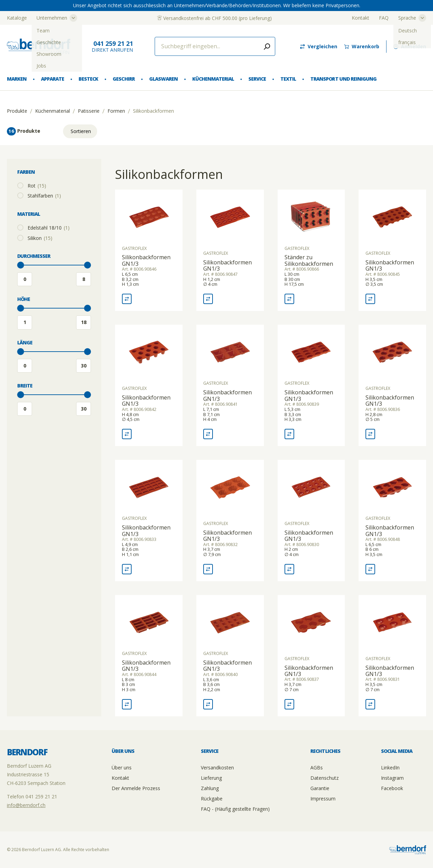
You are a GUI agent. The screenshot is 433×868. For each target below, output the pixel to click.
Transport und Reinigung (343, 79)
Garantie (320, 788)
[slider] (21, 265)
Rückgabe (212, 799)
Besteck (88, 79)
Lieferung (211, 778)
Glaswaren (163, 79)
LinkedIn (390, 768)
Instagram (392, 778)
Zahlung (210, 788)
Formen (116, 111)
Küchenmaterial (213, 79)
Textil (288, 79)
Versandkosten (217, 768)
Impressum (323, 799)
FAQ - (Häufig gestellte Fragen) (235, 809)
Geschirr (123, 79)
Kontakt (360, 18)
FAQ (384, 18)
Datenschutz (324, 778)
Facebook (392, 788)
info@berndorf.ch (26, 805)
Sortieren (81, 131)
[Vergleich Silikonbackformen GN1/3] (127, 299)
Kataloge (17, 18)
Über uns (122, 768)
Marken (17, 79)
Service (257, 79)
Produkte (17, 111)
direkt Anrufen (112, 46)
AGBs (317, 768)
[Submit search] (267, 46)
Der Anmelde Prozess (136, 788)
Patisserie (89, 111)
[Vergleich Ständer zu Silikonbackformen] (289, 299)
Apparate (53, 79)
